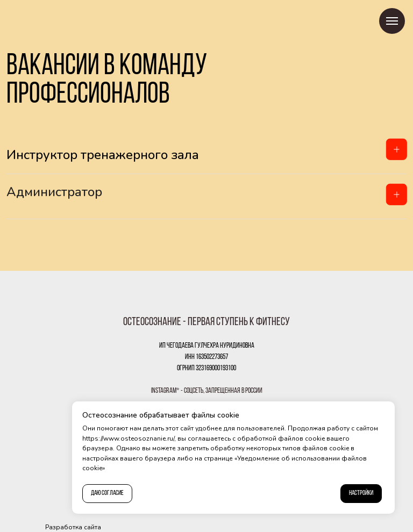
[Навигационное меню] (392, 21)
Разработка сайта (73, 527)
